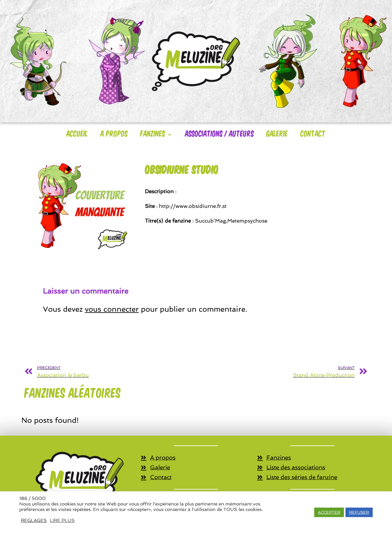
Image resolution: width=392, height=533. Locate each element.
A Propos (114, 133)
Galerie (277, 133)
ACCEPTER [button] (329, 512)
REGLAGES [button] (34, 520)
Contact (313, 133)
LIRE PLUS (62, 520)
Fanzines (156, 133)
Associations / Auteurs (219, 133)
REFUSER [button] (359, 512)
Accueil (77, 133)
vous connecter (112, 309)
